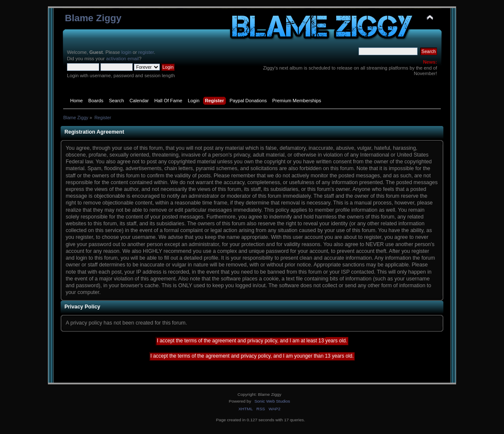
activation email (122, 59)
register (146, 52)
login (126, 52)
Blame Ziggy (93, 18)
